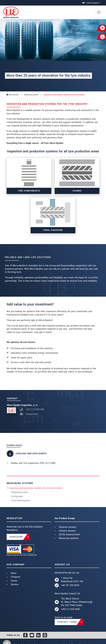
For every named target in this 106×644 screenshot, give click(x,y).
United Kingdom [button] (91, 3)
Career (14, 581)
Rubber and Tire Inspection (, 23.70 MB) (33, 463)
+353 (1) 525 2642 (70, 609)
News (14, 573)
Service (15, 584)
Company (15, 577)
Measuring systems (69, 538)
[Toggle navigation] (99, 12)
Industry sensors (67, 531)
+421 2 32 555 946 (35, 409)
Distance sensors (68, 527)
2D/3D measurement (69, 534)
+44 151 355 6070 (70, 585)
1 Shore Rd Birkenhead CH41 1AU (72, 580)
